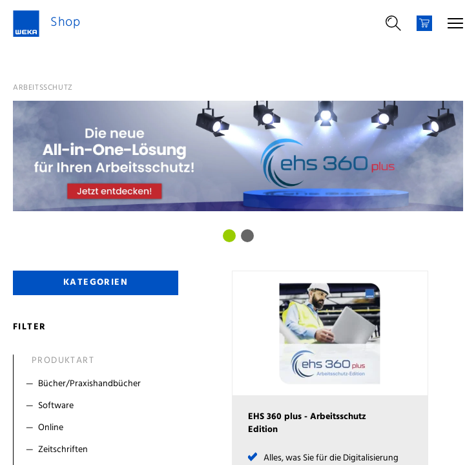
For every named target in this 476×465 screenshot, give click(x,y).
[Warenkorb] (424, 23)
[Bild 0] (229, 236)
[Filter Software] (98, 406)
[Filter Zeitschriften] (98, 450)
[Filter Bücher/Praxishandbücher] (98, 384)
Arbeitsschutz (43, 88)
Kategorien (96, 283)
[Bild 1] (247, 236)
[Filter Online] (98, 428)
